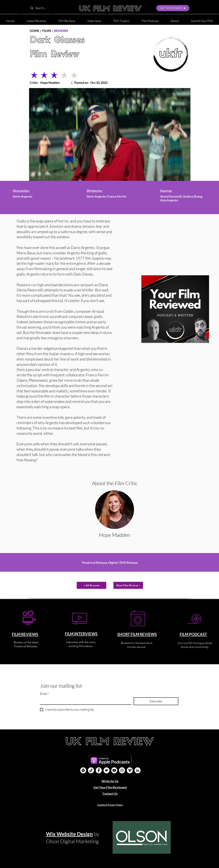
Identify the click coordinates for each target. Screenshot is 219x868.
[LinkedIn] (138, 770)
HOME (35, 31)
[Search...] (51, 8)
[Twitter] (106, 770)
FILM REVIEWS (25, 634)
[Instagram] (122, 770)
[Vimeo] (130, 770)
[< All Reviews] (91, 585)
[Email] (85, 701)
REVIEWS (61, 31)
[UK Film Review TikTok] (91, 770)
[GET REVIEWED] (173, 8)
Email (45, 694)
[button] (175, 19)
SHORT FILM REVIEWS (137, 634)
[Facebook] (99, 770)
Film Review (54, 55)
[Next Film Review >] (128, 585)
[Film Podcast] (83, 770)
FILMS (47, 31)
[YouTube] (114, 770)
